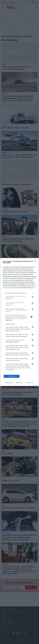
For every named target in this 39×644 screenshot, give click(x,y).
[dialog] (19, 322)
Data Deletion (9, 383)
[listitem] (19, 293)
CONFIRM (12, 376)
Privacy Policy (30, 383)
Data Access (19, 383)
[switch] (32, 297)
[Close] (35, 261)
